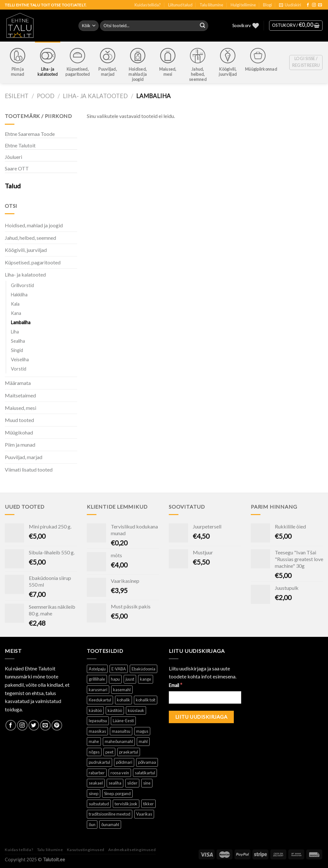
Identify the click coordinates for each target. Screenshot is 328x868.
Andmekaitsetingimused (132, 850)
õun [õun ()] (92, 825)
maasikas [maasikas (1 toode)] (97, 731)
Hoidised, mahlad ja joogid (34, 225)
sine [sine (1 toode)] (147, 783)
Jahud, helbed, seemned (30, 238)
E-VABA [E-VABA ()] (119, 669)
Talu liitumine (211, 5)
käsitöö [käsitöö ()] (95, 710)
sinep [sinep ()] (94, 794)
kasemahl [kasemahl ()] (122, 690)
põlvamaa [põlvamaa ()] (147, 762)
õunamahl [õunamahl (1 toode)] (110, 825)
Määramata (18, 383)
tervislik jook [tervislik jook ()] (126, 804)
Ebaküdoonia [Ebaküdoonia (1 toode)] (143, 669)
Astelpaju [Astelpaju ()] (97, 669)
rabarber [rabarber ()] (97, 773)
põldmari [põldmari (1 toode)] (124, 762)
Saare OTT (17, 168)
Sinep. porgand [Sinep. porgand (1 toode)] (117, 794)
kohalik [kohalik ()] (123, 700)
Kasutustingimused (86, 850)
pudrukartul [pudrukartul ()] (99, 762)
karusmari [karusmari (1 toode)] (98, 690)
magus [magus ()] (142, 731)
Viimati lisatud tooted (29, 469)
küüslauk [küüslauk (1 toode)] (136, 710)
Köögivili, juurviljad (26, 250)
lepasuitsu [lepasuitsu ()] (98, 721)
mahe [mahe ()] (94, 741)
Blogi (267, 5)
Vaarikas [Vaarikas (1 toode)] (144, 814)
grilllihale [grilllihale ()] (97, 679)
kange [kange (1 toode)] (146, 679)
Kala (15, 304)
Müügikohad (19, 432)
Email (176, 685)
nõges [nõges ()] (94, 752)
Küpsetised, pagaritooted (33, 262)
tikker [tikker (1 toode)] (148, 804)
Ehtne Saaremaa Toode (30, 134)
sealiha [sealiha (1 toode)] (115, 783)
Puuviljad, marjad (24, 457)
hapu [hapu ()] (115, 679)
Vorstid (19, 369)
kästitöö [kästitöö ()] (115, 710)
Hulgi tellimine (243, 5)
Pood (46, 96)
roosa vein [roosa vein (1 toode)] (120, 773)
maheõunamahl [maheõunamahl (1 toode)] (119, 741)
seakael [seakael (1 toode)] (96, 783)
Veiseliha (20, 360)
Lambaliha (21, 322)
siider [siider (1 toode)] (132, 783)
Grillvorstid (22, 285)
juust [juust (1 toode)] (130, 679)
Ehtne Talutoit (20, 145)
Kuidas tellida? (148, 5)
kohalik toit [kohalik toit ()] (146, 700)
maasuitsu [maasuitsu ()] (121, 731)
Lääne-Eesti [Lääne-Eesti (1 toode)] (123, 721)
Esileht (17, 96)
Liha (15, 332)
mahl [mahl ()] (143, 741)
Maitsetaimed (20, 395)
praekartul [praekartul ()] (129, 752)
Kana (16, 313)
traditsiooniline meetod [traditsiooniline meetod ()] (110, 814)
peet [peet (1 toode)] (109, 752)
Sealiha (18, 341)
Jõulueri (13, 157)
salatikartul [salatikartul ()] (145, 773)
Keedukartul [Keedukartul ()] (100, 700)
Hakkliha (19, 295)
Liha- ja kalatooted (95, 96)
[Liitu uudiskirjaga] (201, 717)
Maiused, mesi (20, 408)
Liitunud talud (180, 5)
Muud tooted (19, 420)
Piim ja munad (20, 445)
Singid (17, 350)
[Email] (205, 697)
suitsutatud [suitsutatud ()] (99, 804)
